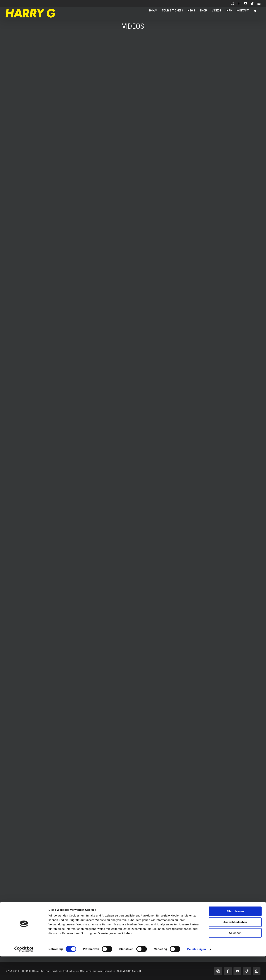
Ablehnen (235, 956)
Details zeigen (196, 973)
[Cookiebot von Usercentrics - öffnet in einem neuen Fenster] (24, 973)
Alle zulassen (235, 935)
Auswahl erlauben (235, 946)
